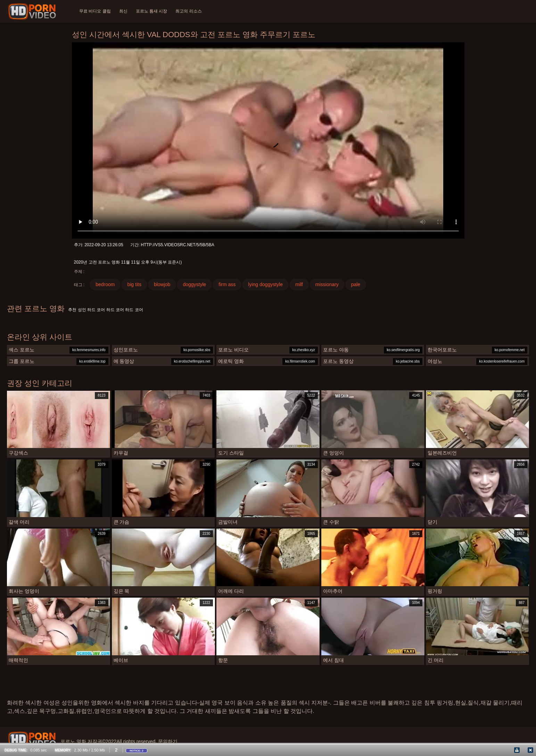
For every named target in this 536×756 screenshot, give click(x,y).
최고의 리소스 (188, 11)
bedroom (105, 284)
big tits (134, 284)
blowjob (162, 284)
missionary (327, 284)
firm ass (227, 284)
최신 (123, 11)
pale (356, 284)
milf (299, 284)
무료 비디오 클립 (95, 11)
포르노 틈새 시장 (152, 11)
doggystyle (194, 284)
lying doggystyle (265, 284)
